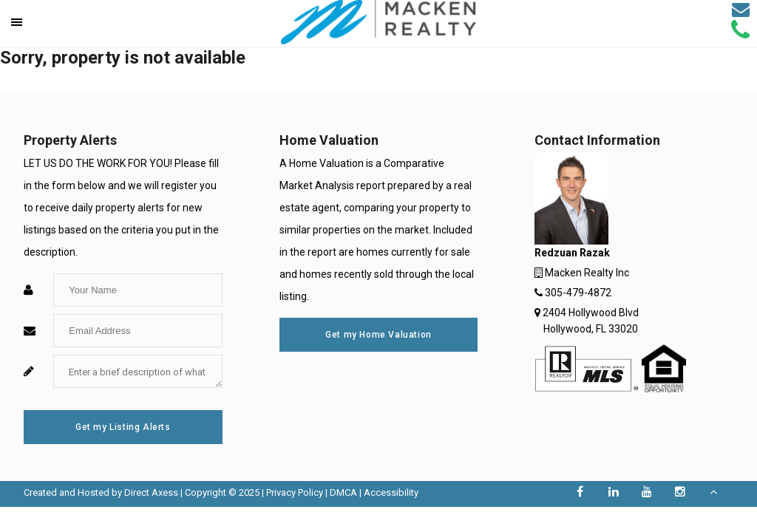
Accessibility (391, 492)
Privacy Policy (295, 492)
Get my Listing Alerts (123, 427)
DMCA (343, 492)
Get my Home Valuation (378, 335)
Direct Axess (151, 492)
